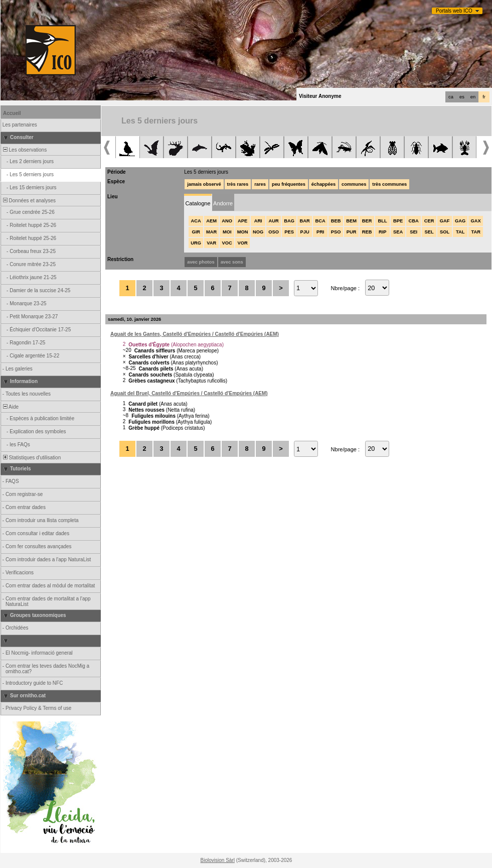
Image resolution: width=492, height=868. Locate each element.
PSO (336, 232)
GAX (476, 221)
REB (367, 232)
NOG (258, 232)
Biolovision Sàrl (218, 860)
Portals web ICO (454, 11)
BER (367, 221)
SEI (414, 232)
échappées (323, 184)
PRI (320, 232)
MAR (211, 232)
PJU (305, 232)
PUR (352, 232)
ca (451, 97)
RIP (383, 232)
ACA (196, 221)
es (462, 97)
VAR (211, 243)
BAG (289, 221)
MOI (227, 232)
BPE (398, 221)
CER (429, 221)
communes (354, 184)
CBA (414, 221)
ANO (227, 221)
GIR (196, 232)
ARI (258, 221)
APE (242, 221)
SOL (445, 232)
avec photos (201, 262)
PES (289, 232)
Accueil (12, 113)
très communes (389, 184)
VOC (227, 243)
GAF (445, 221)
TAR (475, 232)
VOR (243, 243)
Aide (10, 407)
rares (260, 184)
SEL (429, 232)
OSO (274, 232)
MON (243, 232)
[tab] (198, 203)
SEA (398, 232)
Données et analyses (29, 201)
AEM (211, 221)
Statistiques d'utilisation (31, 458)
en (473, 97)
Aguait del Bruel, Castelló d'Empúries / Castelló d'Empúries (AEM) (189, 393)
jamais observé (204, 184)
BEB (336, 221)
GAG (460, 221)
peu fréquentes (289, 184)
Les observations (24, 150)
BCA (320, 221)
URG (196, 243)
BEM (351, 221)
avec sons (232, 262)
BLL (383, 221)
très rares (238, 184)
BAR (305, 221)
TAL (460, 232)
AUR (274, 221)
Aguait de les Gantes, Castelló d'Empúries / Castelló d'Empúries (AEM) (195, 334)
